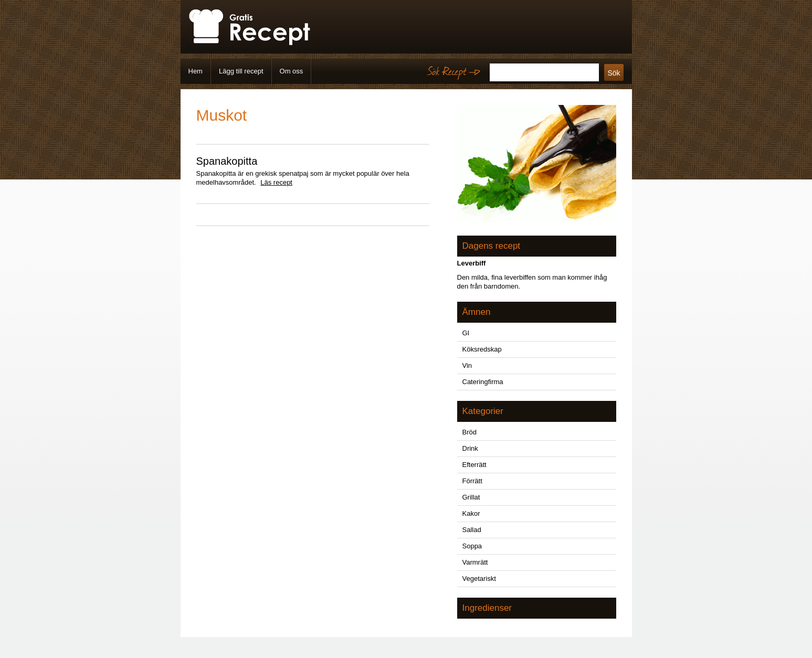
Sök (614, 73)
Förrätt (472, 481)
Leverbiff (472, 263)
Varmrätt (475, 562)
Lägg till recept (241, 71)
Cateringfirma (483, 382)
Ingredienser (487, 608)
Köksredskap (482, 349)
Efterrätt (474, 465)
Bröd (470, 432)
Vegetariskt (479, 579)
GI (466, 333)
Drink (470, 448)
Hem (196, 71)
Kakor (471, 513)
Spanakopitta (227, 161)
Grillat (471, 497)
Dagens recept (492, 246)
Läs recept (276, 182)
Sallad (472, 530)
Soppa (472, 546)
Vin (467, 365)
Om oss (292, 71)
